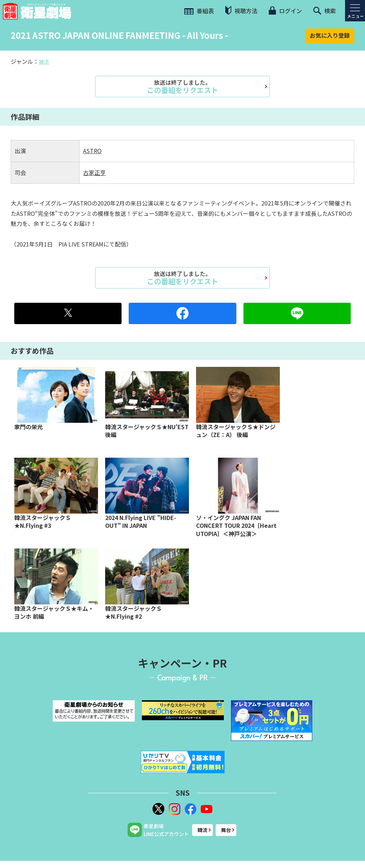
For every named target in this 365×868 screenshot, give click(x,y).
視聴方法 (241, 11)
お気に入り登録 (330, 35)
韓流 (44, 62)
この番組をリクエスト (182, 87)
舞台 (226, 830)
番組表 (199, 11)
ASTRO (92, 151)
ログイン (285, 11)
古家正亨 (94, 172)
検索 (325, 11)
